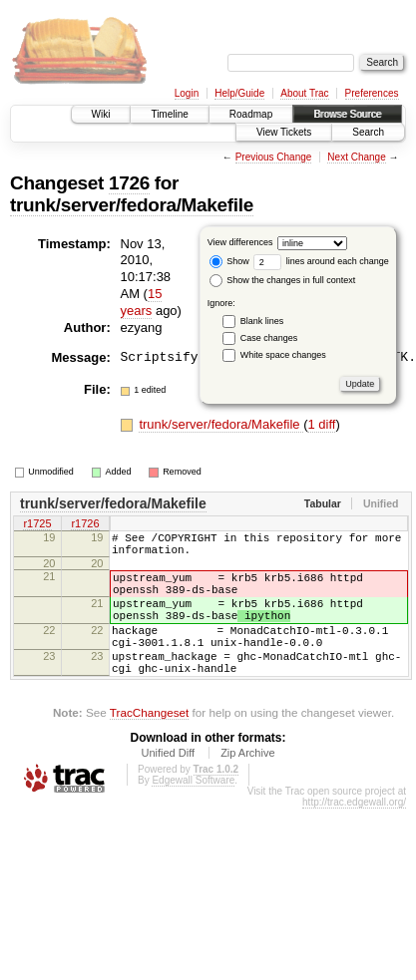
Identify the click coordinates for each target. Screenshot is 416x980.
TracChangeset (149, 745)
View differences (240, 242)
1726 (129, 183)
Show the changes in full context (283, 280)
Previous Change (274, 157)
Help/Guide (239, 93)
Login (187, 93)
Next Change (356, 157)
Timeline (169, 114)
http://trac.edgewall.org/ (354, 835)
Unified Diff (168, 786)
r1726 (85, 524)
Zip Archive (247, 786)
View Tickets (284, 132)
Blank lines (262, 321)
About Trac (304, 93)
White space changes (283, 355)
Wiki (101, 114)
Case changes (269, 338)
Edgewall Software (193, 813)
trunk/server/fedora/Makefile (132, 205)
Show (229, 261)
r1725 (37, 524)
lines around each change (321, 261)
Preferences (372, 93)
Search (368, 132)
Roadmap (251, 114)
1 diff (321, 424)
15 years (142, 302)
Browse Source (347, 114)
